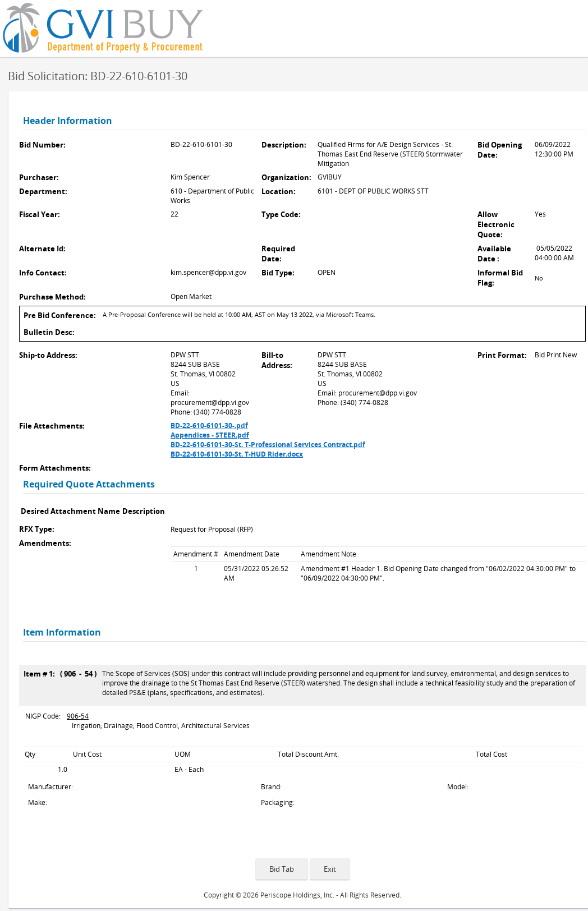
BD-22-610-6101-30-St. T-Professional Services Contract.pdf (268, 445)
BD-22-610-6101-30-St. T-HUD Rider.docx (237, 454)
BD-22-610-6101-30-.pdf (209, 425)
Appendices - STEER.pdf (210, 435)
